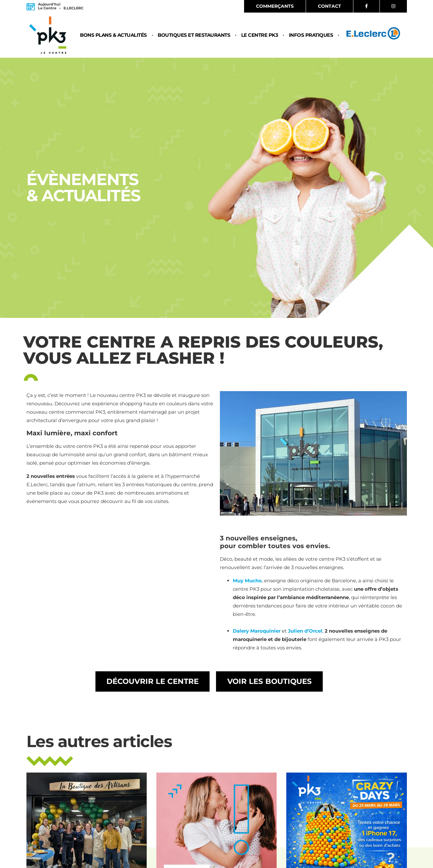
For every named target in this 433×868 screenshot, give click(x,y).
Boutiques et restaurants (194, 35)
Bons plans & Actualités (113, 35)
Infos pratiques (311, 35)
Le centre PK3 (260, 35)
